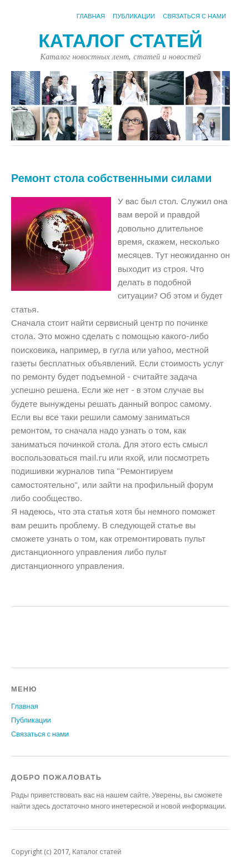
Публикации (134, 16)
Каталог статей (120, 41)
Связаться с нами (194, 16)
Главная (91, 16)
